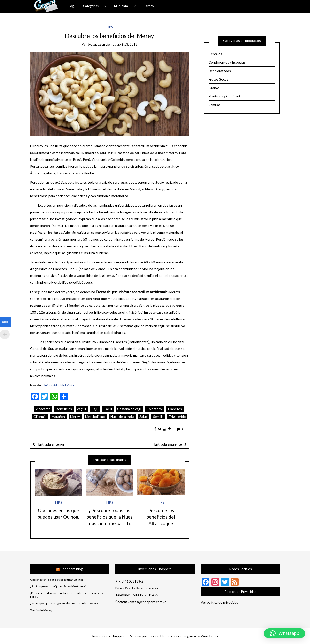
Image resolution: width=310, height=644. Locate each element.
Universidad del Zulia (58, 385)
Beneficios (64, 409)
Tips (109, 27)
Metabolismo (95, 416)
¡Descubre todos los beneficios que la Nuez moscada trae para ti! (110, 517)
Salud (144, 416)
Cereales (215, 54)
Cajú (95, 409)
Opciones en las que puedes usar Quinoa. (57, 580)
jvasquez (94, 44)
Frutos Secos (218, 79)
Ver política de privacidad (220, 602)
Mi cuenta (121, 6)
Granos (214, 88)
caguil (82, 409)
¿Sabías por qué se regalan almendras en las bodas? (64, 604)
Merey (75, 416)
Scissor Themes (160, 636)
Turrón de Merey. (41, 610)
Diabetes (175, 409)
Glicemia (40, 416)
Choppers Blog (72, 569)
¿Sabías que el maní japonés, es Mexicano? (58, 586)
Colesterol (155, 409)
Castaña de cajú (129, 409)
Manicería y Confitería (225, 96)
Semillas (215, 105)
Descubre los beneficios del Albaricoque (161, 517)
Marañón (58, 416)
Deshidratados (220, 71)
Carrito (149, 6)
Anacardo (43, 409)
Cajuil (108, 409)
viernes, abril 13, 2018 (121, 44)
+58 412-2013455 (144, 595)
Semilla (158, 416)
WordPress (209, 636)
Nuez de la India (122, 416)
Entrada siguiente (168, 444)
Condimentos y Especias (227, 62)
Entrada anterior (51, 444)
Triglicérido (177, 416)
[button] (285, 633)
